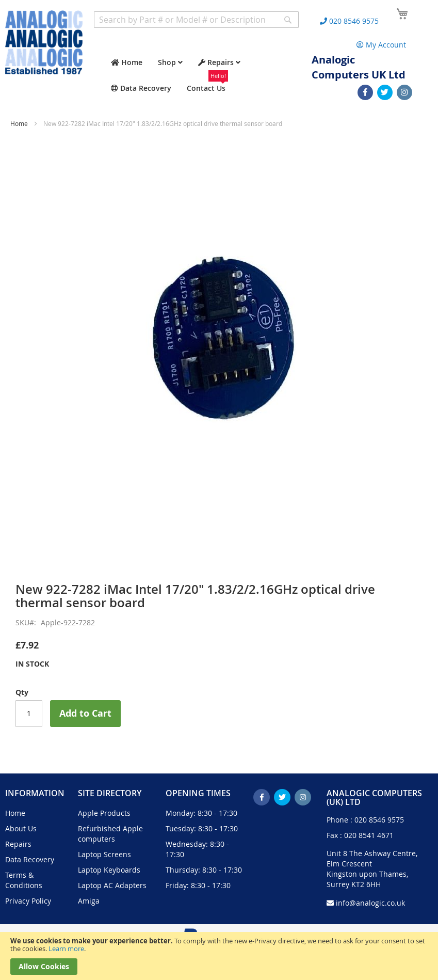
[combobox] (197, 20)
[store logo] (44, 42)
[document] (219, 956)
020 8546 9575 (379, 820)
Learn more (66, 949)
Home (19, 123)
